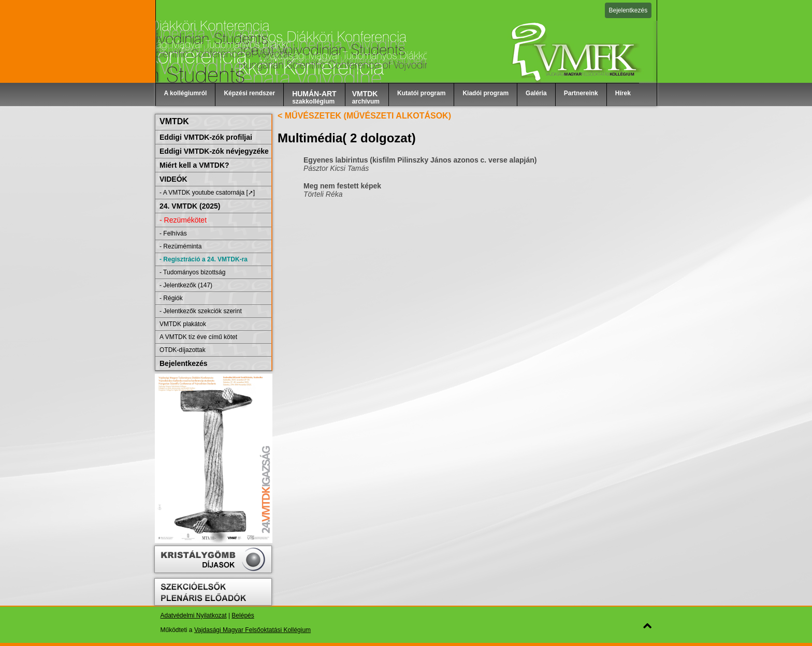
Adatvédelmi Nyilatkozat (194, 615)
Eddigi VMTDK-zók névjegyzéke (214, 151)
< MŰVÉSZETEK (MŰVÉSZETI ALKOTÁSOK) (364, 116)
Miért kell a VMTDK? (194, 165)
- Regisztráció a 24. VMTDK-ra (204, 259)
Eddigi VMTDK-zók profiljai (206, 137)
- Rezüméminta (180, 246)
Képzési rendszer (249, 93)
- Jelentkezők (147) (186, 285)
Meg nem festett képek (342, 186)
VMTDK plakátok (183, 324)
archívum (366, 97)
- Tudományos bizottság (192, 272)
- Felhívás (173, 233)
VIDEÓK (173, 179)
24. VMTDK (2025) (190, 206)
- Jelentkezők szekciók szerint (201, 311)
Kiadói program (485, 93)
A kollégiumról (186, 93)
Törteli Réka (323, 194)
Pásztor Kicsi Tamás (336, 168)
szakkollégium (314, 97)
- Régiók (171, 298)
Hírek (623, 93)
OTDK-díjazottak (183, 350)
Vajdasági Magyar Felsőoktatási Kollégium (252, 630)
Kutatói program (421, 93)
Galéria (536, 93)
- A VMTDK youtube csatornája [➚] (207, 193)
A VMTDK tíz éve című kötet (198, 337)
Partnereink (581, 93)
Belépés (243, 615)
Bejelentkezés (628, 10)
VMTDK (174, 121)
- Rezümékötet (183, 220)
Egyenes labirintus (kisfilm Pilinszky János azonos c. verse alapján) (420, 160)
